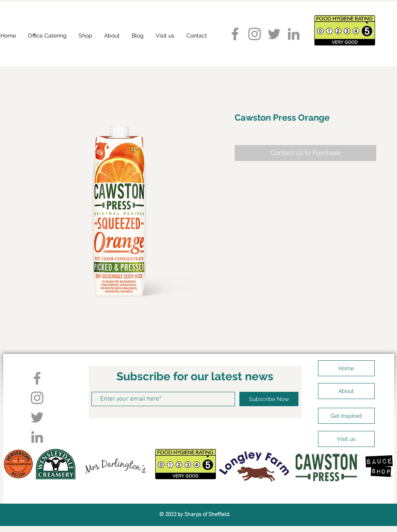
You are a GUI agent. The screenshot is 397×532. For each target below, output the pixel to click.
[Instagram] (255, 34)
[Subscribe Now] (269, 399)
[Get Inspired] (346, 416)
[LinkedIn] (294, 34)
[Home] (346, 368)
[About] (346, 391)
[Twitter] (274, 34)
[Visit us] (346, 439)
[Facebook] (235, 34)
